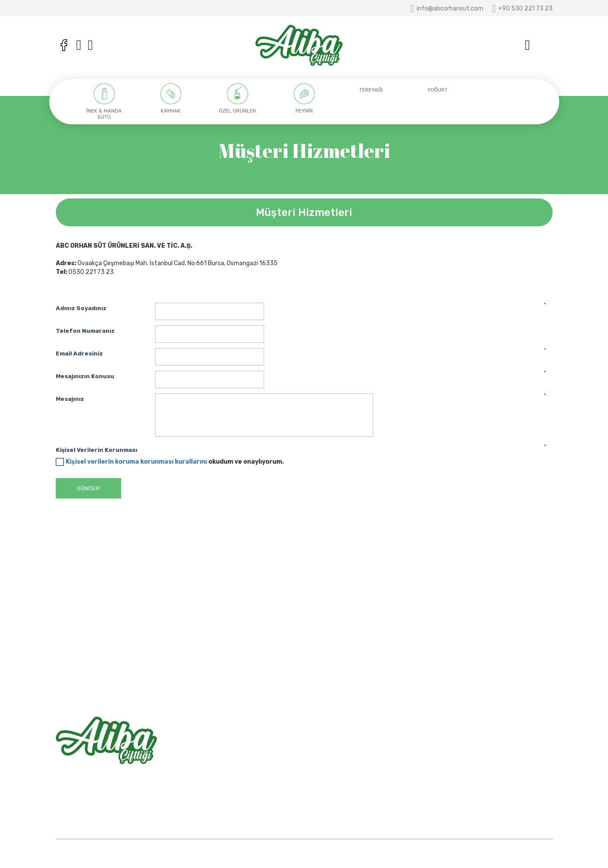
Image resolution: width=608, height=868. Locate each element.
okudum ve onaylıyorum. (175, 462)
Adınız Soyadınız (81, 308)
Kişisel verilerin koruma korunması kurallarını (136, 462)
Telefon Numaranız (85, 331)
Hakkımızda (327, 753)
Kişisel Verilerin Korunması (97, 450)
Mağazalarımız (331, 768)
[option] (104, 102)
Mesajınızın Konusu (85, 376)
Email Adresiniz (79, 354)
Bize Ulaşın (326, 784)
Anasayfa (324, 738)
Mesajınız (70, 399)
